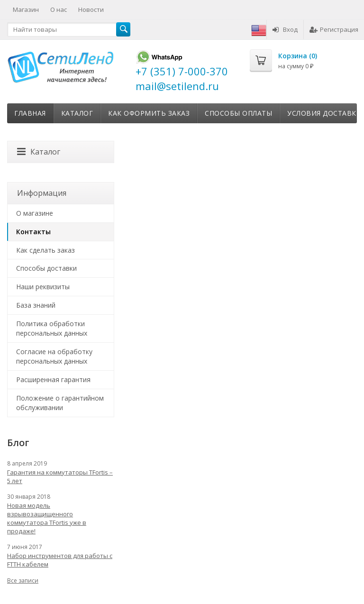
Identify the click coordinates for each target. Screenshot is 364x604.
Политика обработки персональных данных (52, 328)
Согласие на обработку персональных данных (54, 356)
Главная (30, 113)
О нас (59, 9)
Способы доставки (46, 268)
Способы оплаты (238, 113)
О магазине (35, 213)
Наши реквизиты (43, 287)
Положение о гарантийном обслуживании (60, 403)
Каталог (77, 113)
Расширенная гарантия (53, 380)
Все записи (23, 581)
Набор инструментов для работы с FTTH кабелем (60, 560)
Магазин (26, 9)
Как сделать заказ (45, 250)
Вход (285, 29)
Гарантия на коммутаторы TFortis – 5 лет (60, 476)
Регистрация (334, 29)
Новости (91, 9)
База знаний (36, 305)
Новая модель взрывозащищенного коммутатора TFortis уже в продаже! (47, 518)
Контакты (33, 232)
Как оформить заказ (149, 113)
